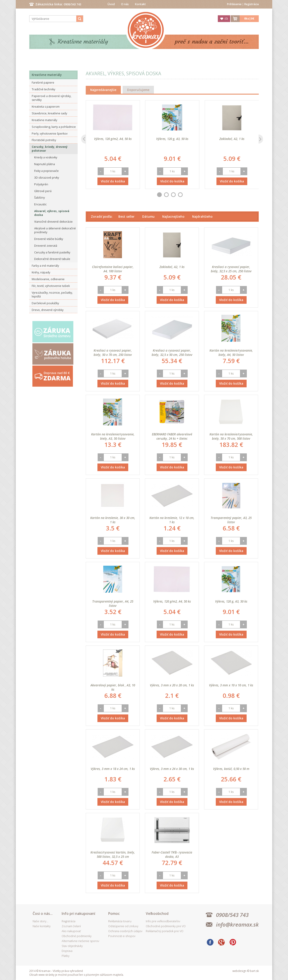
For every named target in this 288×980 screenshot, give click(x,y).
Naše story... (40, 921)
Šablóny (39, 198)
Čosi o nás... (43, 913)
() (226, 19)
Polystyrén (41, 184)
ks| (249, 19)
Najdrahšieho (202, 216)
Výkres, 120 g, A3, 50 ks (172, 139)
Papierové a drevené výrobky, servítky (52, 98)
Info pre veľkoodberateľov (163, 921)
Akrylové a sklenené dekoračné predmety (55, 230)
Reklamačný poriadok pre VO (165, 931)
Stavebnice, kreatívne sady (49, 113)
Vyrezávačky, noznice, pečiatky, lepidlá (52, 295)
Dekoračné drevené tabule (52, 259)
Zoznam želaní (71, 926)
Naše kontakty (42, 926)
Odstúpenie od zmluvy (123, 926)
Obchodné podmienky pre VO (166, 926)
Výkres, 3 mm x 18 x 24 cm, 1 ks (113, 769)
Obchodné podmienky (77, 936)
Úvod (111, 4)
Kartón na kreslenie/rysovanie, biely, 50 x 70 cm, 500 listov (231, 436)
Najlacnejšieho (173, 216)
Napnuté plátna (45, 164)
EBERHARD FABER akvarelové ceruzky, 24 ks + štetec (172, 436)
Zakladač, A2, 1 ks (232, 139)
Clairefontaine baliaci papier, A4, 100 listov (113, 269)
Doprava (67, 951)
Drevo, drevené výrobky (48, 310)
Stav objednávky (72, 946)
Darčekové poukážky (45, 303)
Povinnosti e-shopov (122, 936)
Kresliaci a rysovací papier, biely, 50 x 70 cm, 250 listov (113, 353)
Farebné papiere (43, 83)
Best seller (126, 216)
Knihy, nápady (41, 272)
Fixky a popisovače (46, 171)
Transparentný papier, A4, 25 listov (113, 603)
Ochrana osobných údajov (125, 931)
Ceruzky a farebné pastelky (52, 252)
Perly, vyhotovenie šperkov (50, 134)
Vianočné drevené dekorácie (53, 222)
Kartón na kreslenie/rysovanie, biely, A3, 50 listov (113, 436)
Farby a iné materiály (45, 266)
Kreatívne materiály (83, 42)
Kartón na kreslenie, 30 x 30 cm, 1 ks (113, 520)
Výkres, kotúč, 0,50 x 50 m (231, 769)
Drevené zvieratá (46, 246)
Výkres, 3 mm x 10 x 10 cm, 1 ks (231, 685)
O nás (125, 4)
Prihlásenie (234, 4)
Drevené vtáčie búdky (49, 239)
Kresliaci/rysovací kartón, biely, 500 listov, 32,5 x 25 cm (113, 854)
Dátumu (148, 216)
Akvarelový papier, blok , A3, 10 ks (113, 687)
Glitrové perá (43, 191)
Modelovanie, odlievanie (48, 279)
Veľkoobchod (157, 913)
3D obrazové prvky (47, 178)
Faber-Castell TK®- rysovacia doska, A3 (172, 854)
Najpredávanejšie (103, 90)
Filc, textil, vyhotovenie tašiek (51, 286)
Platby (66, 956)
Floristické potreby (44, 140)
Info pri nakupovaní (78, 913)
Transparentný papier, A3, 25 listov (231, 520)
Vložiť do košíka (113, 181)
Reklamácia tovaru (120, 921)
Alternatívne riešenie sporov (80, 941)
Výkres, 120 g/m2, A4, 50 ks (113, 139)
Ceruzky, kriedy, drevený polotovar (50, 149)
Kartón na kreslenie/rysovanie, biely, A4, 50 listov (231, 353)
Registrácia (252, 4)
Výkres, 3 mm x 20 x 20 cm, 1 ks (172, 685)
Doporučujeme (138, 90)
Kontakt (140, 4)
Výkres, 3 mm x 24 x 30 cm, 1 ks (172, 769)
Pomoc (114, 913)
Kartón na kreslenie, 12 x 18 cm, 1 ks (172, 520)
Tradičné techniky (43, 89)
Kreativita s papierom (46, 107)
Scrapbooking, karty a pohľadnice (54, 127)
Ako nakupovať (71, 931)
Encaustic (40, 204)
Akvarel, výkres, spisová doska (52, 213)
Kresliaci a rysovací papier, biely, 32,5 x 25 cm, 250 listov (231, 269)
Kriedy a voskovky (46, 157)
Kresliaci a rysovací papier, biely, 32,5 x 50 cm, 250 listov (172, 353)
